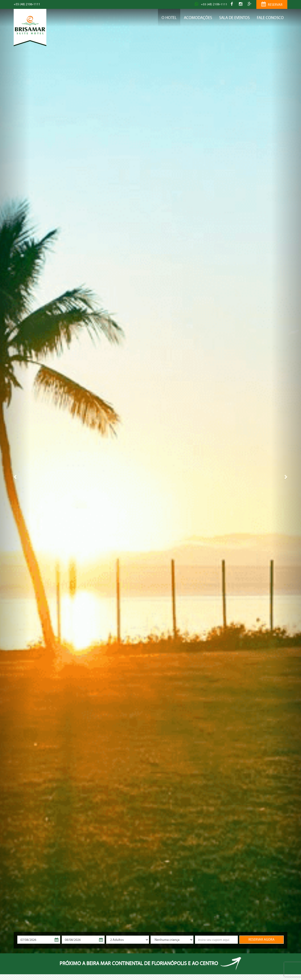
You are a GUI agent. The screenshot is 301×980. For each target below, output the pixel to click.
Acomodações (198, 18)
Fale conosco (270, 18)
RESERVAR (272, 5)
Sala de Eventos (234, 18)
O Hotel (169, 18)
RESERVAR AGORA (262, 940)
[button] (15, 477)
